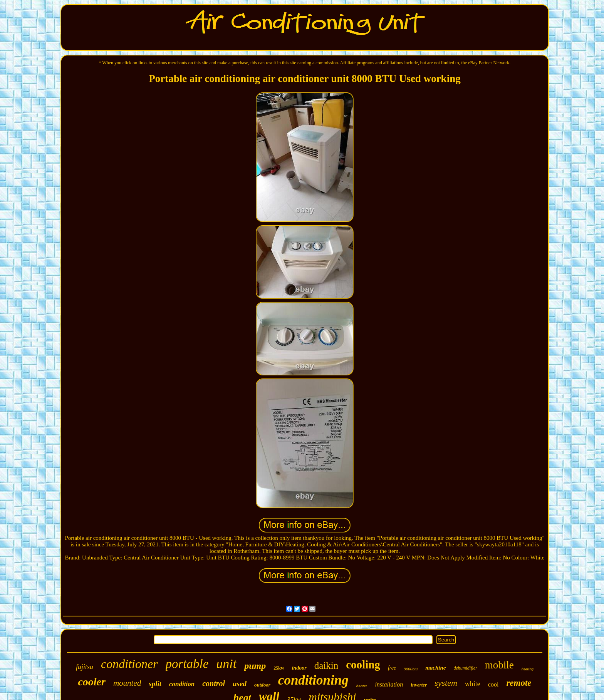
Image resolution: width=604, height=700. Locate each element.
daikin (326, 666)
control (214, 683)
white (473, 684)
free (392, 668)
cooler (92, 682)
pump (255, 666)
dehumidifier (466, 668)
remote (519, 683)
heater (362, 686)
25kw (279, 668)
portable (187, 664)
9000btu (411, 669)
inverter (419, 685)
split (155, 684)
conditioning (313, 680)
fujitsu (85, 667)
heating (528, 669)
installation (389, 684)
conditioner (129, 664)
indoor (299, 668)
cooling (363, 665)
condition (182, 684)
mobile (499, 665)
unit (226, 664)
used (240, 684)
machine (435, 668)
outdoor (262, 685)
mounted (127, 683)
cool (493, 684)
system (446, 683)
